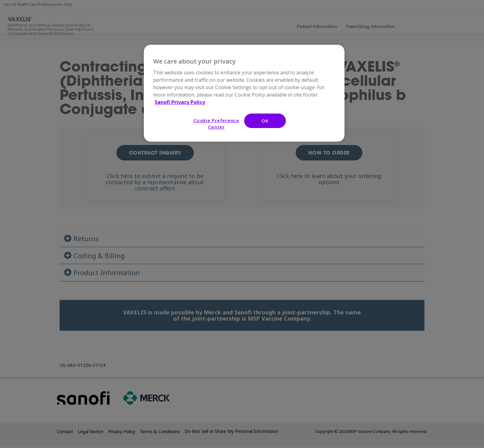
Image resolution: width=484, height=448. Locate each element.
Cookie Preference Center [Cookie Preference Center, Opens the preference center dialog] (216, 124)
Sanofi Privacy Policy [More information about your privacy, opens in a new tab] (180, 102)
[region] (244, 93)
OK (265, 121)
